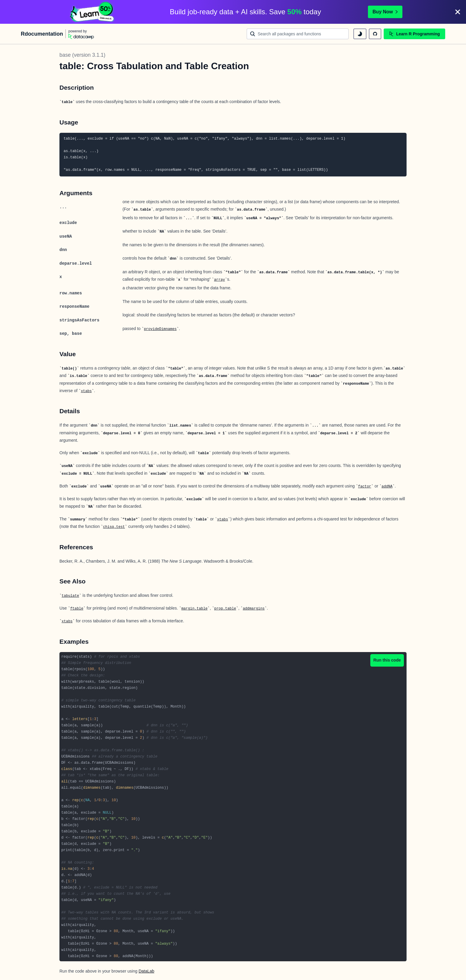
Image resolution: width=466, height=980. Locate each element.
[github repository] (375, 34)
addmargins (254, 609)
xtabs (86, 391)
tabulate (70, 596)
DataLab (146, 971)
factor (365, 487)
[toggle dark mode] (360, 34)
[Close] (458, 12)
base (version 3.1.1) (82, 55)
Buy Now (385, 12)
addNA (387, 487)
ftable (77, 609)
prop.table (225, 609)
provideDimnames (160, 329)
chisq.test (114, 527)
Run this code (387, 660)
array (219, 280)
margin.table (194, 609)
